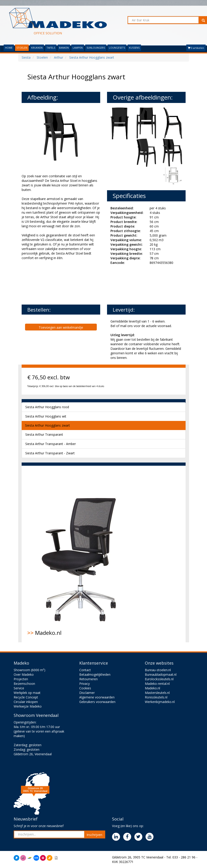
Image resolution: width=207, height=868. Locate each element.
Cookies (85, 688)
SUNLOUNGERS (96, 48)
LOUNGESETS (117, 48)
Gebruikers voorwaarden (97, 702)
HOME (9, 48)
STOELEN (22, 48)
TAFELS (51, 48)
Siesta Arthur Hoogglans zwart (47, 425)
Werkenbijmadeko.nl (160, 702)
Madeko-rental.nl (157, 684)
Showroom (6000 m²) (29, 670)
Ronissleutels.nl (156, 697)
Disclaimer (87, 693)
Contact (85, 670)
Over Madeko (24, 674)
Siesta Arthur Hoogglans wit (46, 416)
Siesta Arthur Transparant (44, 434)
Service (19, 688)
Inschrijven (94, 835)
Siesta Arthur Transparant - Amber (51, 444)
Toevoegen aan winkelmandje (61, 327)
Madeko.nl (82, 554)
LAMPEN (78, 48)
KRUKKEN (37, 48)
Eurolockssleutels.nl (159, 679)
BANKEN (64, 48)
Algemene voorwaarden (97, 697)
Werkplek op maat (27, 693)
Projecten (21, 679)
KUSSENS (134, 48)
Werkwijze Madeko (28, 706)
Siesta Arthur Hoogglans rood (47, 407)
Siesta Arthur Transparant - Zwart (50, 453)
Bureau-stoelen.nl (158, 670)
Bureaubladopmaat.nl (161, 674)
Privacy (84, 684)
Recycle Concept (26, 697)
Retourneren (88, 679)
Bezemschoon (24, 684)
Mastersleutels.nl (157, 693)
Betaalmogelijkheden (95, 674)
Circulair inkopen (26, 702)
